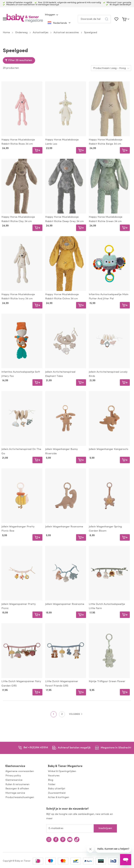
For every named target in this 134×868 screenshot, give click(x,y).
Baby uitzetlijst (57, 789)
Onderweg (21, 33)
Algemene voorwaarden (20, 771)
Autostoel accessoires (66, 33)
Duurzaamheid (57, 793)
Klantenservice (15, 766)
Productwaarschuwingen (20, 797)
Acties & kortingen (59, 797)
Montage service (15, 793)
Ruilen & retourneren (17, 785)
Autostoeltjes (41, 33)
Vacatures (54, 776)
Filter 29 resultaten (20, 60)
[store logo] (25, 19)
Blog (51, 780)
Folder (52, 785)
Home (6, 33)
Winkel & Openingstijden (62, 771)
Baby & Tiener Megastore (65, 766)
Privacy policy (13, 776)
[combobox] (94, 19)
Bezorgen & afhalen (17, 789)
